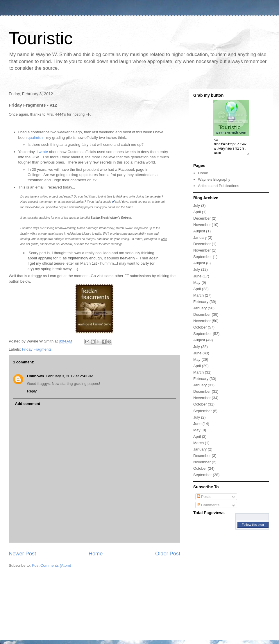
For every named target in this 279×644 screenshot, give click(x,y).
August (199, 235)
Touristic (41, 38)
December (202, 222)
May (197, 286)
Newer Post (22, 554)
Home (96, 554)
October (200, 331)
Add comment (28, 404)
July (197, 209)
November (202, 228)
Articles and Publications (219, 189)
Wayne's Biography (214, 183)
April (197, 215)
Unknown (36, 376)
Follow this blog (253, 528)
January (200, 241)
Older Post (168, 554)
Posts (204, 500)
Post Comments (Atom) (52, 565)
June (197, 280)
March (198, 299)
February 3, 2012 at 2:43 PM (70, 376)
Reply (32, 391)
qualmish (35, 138)
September (203, 260)
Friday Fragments (37, 349)
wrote (43, 152)
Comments (208, 508)
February (201, 305)
